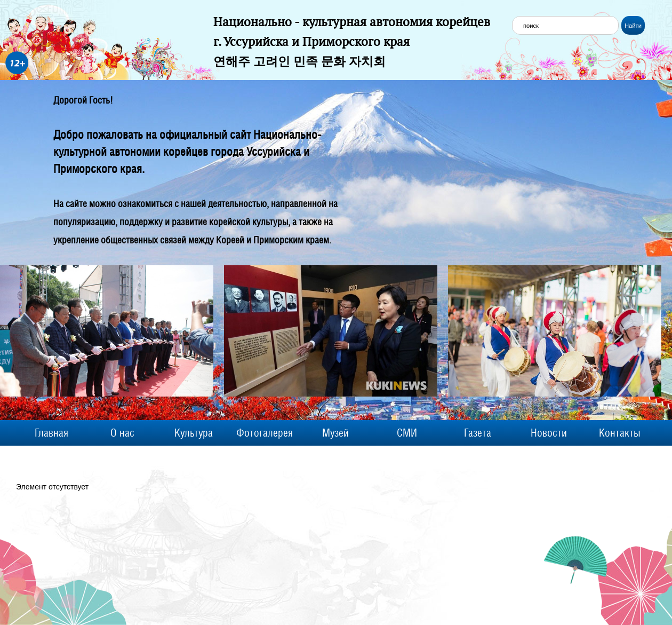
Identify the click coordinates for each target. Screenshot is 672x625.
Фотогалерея (265, 433)
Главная (51, 433)
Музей (335, 433)
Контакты (620, 433)
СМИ (407, 433)
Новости (549, 433)
